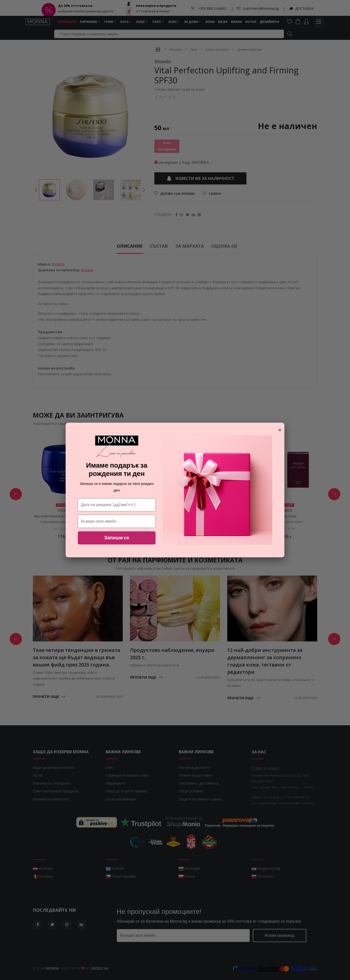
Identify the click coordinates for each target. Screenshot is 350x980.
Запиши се (117, 538)
